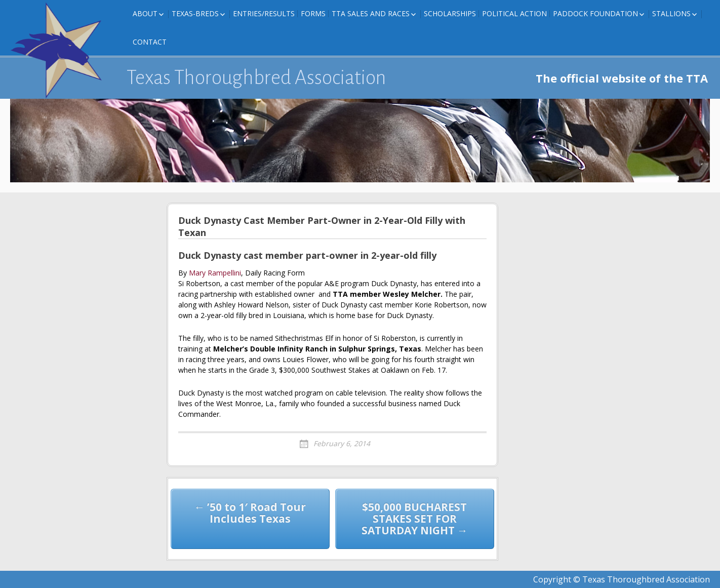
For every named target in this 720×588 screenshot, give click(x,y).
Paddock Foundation (595, 13)
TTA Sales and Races (371, 13)
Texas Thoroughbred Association (256, 77)
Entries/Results (264, 13)
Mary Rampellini (215, 273)
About (145, 13)
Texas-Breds (195, 13)
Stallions (671, 13)
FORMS (313, 13)
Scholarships (450, 13)
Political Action (514, 13)
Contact (150, 42)
